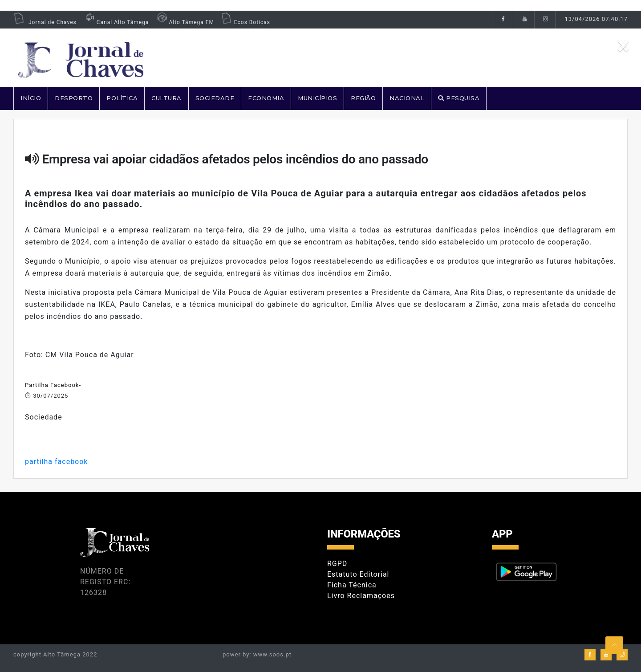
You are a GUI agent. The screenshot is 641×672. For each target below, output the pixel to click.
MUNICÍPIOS (317, 98)
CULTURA (166, 98)
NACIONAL (407, 98)
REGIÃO (363, 98)
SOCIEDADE (215, 98)
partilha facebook (56, 462)
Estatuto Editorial (358, 574)
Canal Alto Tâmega (116, 22)
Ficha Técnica (352, 585)
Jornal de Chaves (45, 22)
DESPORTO (74, 98)
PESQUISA (459, 98)
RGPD (337, 564)
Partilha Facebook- (53, 385)
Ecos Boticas (245, 22)
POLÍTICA (122, 98)
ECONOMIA (266, 98)
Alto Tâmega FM (185, 22)
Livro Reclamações (361, 596)
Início (31, 98)
